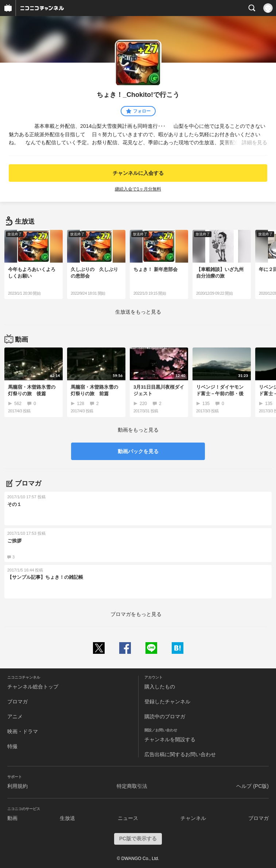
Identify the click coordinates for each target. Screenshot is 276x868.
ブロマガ (18, 702)
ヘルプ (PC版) (252, 786)
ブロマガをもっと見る (136, 614)
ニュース (128, 818)
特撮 (12, 746)
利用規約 (18, 786)
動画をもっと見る (138, 430)
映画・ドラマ (23, 731)
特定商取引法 (132, 786)
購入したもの (160, 687)
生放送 (67, 818)
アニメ (15, 716)
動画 (12, 818)
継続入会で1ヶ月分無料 (138, 189)
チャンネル (193, 818)
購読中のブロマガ (165, 716)
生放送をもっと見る (138, 312)
